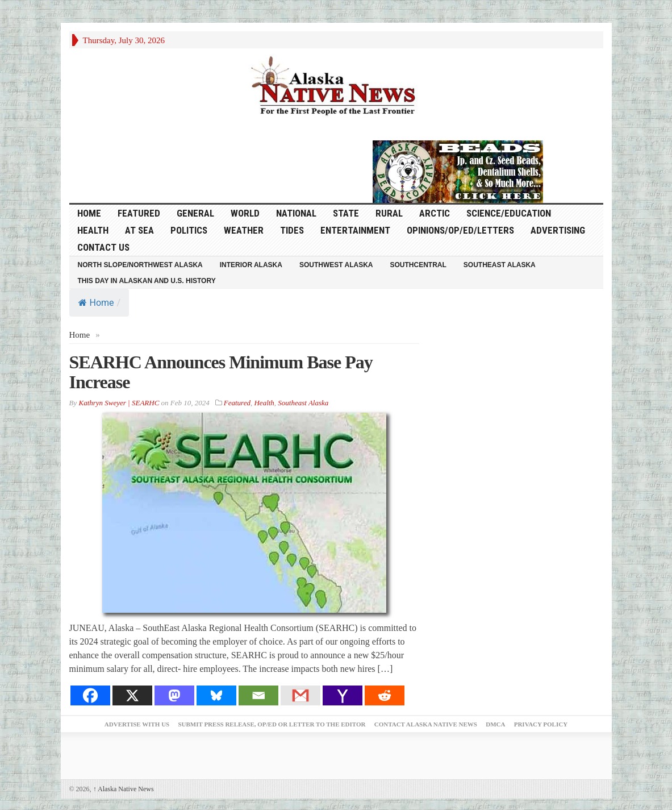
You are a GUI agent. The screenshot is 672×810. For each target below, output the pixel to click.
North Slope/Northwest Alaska (140, 265)
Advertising (558, 230)
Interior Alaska (251, 265)
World (245, 213)
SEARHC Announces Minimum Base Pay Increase (221, 372)
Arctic (435, 213)
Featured (139, 213)
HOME (89, 213)
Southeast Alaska (500, 265)
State (346, 213)
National (296, 213)
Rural (389, 213)
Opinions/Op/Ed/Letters (460, 230)
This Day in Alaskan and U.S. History (147, 281)
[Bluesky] (216, 695)
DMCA (495, 724)
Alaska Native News (124, 789)
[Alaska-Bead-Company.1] (458, 171)
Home (96, 303)
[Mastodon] (174, 695)
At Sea (139, 230)
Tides (292, 230)
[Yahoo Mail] (343, 695)
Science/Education (509, 213)
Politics (189, 230)
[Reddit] (385, 695)
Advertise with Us (137, 724)
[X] (132, 695)
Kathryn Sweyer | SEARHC (119, 403)
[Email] (258, 695)
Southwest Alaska (336, 265)
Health (93, 230)
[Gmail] (300, 695)
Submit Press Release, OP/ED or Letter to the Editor (272, 724)
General (195, 213)
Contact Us (103, 247)
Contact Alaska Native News (426, 724)
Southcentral (418, 265)
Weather (244, 230)
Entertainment (355, 230)
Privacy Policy (541, 724)
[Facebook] (90, 695)
